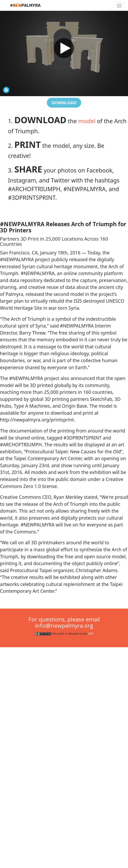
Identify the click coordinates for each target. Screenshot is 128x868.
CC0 (91, 634)
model (87, 121)
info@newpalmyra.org (64, 625)
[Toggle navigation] (119, 6)
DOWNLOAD (64, 103)
